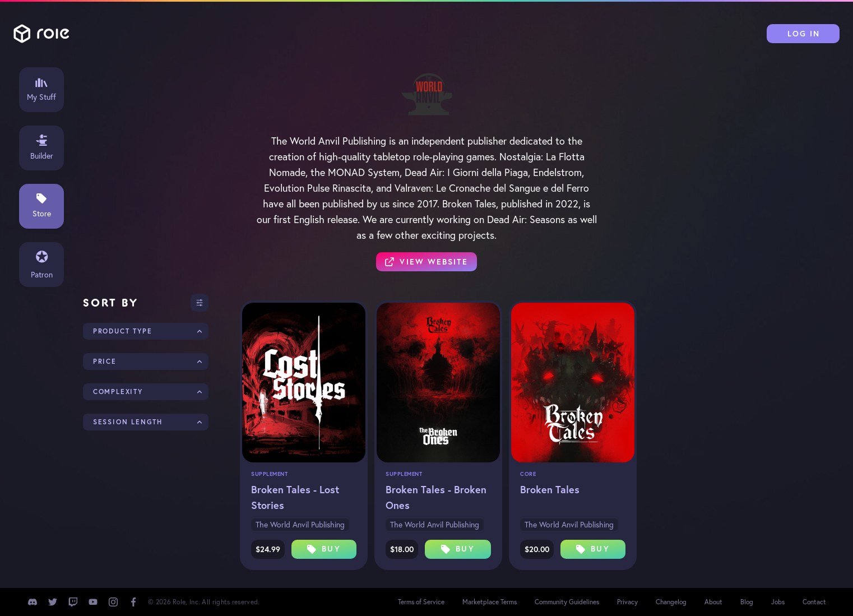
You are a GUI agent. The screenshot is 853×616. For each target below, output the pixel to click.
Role (41, 34)
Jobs (778, 602)
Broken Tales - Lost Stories (295, 497)
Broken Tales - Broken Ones (436, 497)
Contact (814, 602)
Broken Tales (550, 489)
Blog (747, 602)
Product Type (123, 331)
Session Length (128, 422)
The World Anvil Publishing (300, 525)
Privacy (627, 602)
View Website (426, 262)
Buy (324, 549)
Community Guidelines (567, 602)
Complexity (118, 392)
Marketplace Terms (490, 602)
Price (105, 361)
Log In (804, 34)
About (713, 602)
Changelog (671, 602)
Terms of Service (421, 602)
